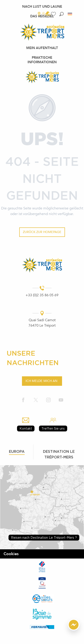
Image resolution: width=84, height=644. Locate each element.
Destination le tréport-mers (59, 454)
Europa (17, 451)
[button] (61, 14)
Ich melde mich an (41, 381)
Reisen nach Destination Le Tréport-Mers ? (44, 537)
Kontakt (26, 428)
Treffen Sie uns (53, 428)
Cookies (11, 554)
